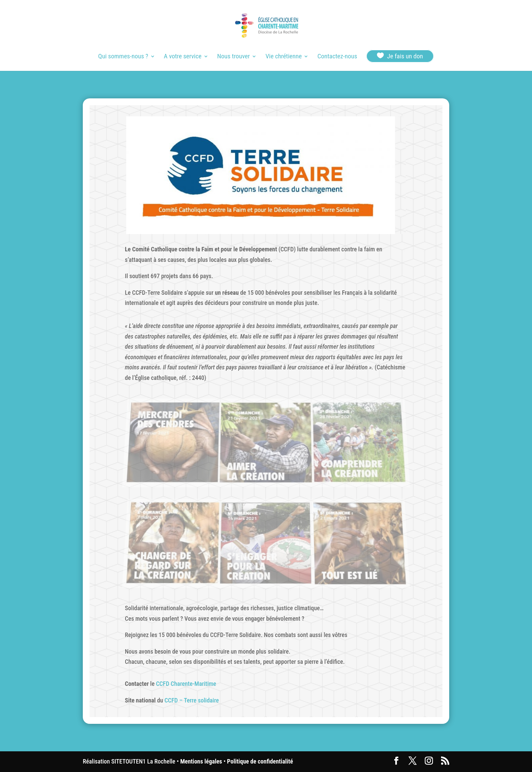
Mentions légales (201, 761)
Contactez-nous (337, 57)
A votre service (183, 57)
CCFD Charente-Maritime (186, 684)
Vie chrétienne (283, 57)
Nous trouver (233, 57)
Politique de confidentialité (260, 761)
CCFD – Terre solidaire (192, 700)
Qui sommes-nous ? (123, 57)
